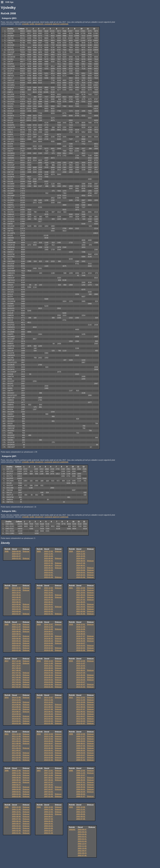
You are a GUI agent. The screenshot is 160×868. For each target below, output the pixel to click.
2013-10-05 (49, 702)
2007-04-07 (49, 789)
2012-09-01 (81, 705)
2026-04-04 (17, 551)
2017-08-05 (17, 670)
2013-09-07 (49, 705)
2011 (7, 734)
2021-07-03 (81, 600)
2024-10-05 (81, 556)
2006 (71, 771)
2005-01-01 (17, 833)
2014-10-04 (17, 702)
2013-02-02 (49, 721)
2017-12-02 (17, 661)
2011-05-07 (17, 751)
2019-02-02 (49, 648)
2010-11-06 (49, 736)
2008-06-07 (17, 785)
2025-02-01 (49, 575)
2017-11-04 (17, 663)
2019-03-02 (49, 646)
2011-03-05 (17, 755)
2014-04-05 (17, 716)
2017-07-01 (17, 673)
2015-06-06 (81, 675)
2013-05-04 (49, 714)
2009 (71, 734)
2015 (71, 661)
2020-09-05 (17, 632)
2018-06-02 (81, 639)
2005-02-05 (17, 831)
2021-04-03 (81, 607)
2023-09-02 (17, 595)
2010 (39, 734)
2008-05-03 (17, 787)
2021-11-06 (81, 590)
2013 (39, 698)
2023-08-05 (17, 597)
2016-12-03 (49, 661)
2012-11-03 (81, 700)
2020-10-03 (17, 629)
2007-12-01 (49, 771)
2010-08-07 (49, 743)
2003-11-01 (81, 810)
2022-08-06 (49, 597)
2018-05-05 (81, 641)
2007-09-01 (49, 778)
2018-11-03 (81, 627)
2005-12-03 (17, 807)
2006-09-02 (81, 778)
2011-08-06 (17, 743)
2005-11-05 (17, 810)
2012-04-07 (81, 716)
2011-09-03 (17, 741)
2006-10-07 (81, 775)
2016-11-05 (49, 663)
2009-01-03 (81, 760)
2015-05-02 (81, 677)
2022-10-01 (49, 593)
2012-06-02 (81, 712)
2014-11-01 (17, 700)
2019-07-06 (49, 636)
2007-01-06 (49, 796)
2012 (71, 698)
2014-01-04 (17, 723)
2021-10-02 (81, 593)
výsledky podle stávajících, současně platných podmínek (45, 24)
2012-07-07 (81, 709)
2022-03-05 (49, 609)
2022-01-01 (49, 614)
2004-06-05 (49, 821)
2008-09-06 (17, 778)
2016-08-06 (49, 670)
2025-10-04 (49, 556)
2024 (71, 551)
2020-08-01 (17, 634)
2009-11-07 (81, 736)
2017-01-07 (17, 687)
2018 (71, 624)
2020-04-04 (17, 643)
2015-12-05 (81, 661)
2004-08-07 (49, 817)
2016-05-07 (49, 677)
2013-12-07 (49, 698)
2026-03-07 (17, 554)
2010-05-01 (49, 751)
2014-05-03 (17, 714)
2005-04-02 (17, 826)
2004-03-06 (49, 828)
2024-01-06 (81, 577)
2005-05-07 (17, 824)
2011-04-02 (17, 753)
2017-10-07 (17, 666)
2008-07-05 (17, 782)
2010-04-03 (49, 753)
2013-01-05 (49, 723)
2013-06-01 (49, 712)
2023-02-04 (17, 611)
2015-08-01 (81, 670)
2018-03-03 (81, 646)
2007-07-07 (49, 782)
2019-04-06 (49, 643)
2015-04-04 (81, 680)
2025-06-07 (49, 566)
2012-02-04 (81, 721)
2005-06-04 (17, 821)
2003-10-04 (81, 812)
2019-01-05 (49, 650)
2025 (39, 551)
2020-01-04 (17, 650)
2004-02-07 (49, 831)
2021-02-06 (81, 611)
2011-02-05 (17, 758)
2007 (39, 771)
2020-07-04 (17, 636)
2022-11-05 (49, 590)
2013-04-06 (49, 716)
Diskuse (26, 551)
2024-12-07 (81, 551)
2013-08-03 (49, 707)
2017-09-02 (17, 668)
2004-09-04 (49, 814)
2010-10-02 (49, 739)
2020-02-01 (17, 648)
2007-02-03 (49, 794)
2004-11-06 (49, 810)
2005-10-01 (17, 812)
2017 (7, 661)
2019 (39, 624)
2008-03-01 (17, 792)
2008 (7, 771)
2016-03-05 (49, 682)
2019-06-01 (49, 639)
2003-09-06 (81, 814)
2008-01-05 (17, 796)
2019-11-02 (49, 627)
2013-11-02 (49, 700)
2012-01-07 (81, 723)
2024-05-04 (81, 568)
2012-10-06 (81, 702)
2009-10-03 (81, 739)
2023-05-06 (17, 604)
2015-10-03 (81, 666)
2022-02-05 (49, 611)
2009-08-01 (81, 743)
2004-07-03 (49, 819)
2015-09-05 (81, 668)
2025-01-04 (49, 577)
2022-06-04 (49, 602)
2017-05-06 (17, 677)
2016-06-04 (49, 675)
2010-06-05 (49, 748)
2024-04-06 (81, 570)
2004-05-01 (49, 824)
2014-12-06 (17, 698)
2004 (39, 807)
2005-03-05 (17, 828)
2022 (39, 588)
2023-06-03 (17, 602)
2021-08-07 (81, 597)
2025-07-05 (49, 563)
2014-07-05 (17, 709)
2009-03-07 (81, 755)
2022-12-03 (49, 588)
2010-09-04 (49, 741)
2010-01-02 (49, 760)
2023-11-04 (17, 590)
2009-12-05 (81, 734)
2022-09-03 (49, 595)
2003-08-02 (81, 817)
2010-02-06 (49, 758)
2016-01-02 (49, 687)
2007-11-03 (49, 773)
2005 (7, 807)
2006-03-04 (81, 792)
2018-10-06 (81, 629)
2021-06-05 (81, 602)
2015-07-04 (81, 673)
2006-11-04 (81, 773)
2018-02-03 (81, 648)
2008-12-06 (17, 771)
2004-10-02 (49, 812)
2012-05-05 (81, 714)
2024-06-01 (81, 566)
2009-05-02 (81, 751)
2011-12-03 (17, 734)
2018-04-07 (81, 643)
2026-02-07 (17, 556)
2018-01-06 (81, 650)
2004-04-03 (49, 826)
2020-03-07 (17, 646)
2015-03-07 (81, 682)
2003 (71, 807)
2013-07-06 (49, 709)
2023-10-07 (17, 593)
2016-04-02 (49, 680)
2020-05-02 (17, 641)
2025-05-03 (49, 568)
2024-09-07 (81, 558)
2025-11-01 (49, 554)
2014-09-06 (17, 705)
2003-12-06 (81, 807)
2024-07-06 (81, 563)
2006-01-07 (81, 796)
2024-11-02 (81, 554)
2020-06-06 (17, 639)
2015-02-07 (81, 685)
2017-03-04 (17, 682)
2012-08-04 (81, 707)
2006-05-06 (81, 787)
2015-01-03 (81, 687)
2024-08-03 (81, 561)
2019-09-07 (49, 632)
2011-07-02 (17, 746)
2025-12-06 (49, 551)
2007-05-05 (49, 787)
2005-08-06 (17, 817)
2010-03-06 (49, 755)
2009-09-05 (81, 741)
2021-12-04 (81, 588)
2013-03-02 (49, 719)
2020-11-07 (17, 627)
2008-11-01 (17, 773)
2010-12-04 (49, 734)
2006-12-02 (81, 771)
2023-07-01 (17, 600)
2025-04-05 (49, 570)
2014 (7, 698)
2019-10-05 (49, 629)
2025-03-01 (49, 573)
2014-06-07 (17, 712)
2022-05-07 (49, 604)
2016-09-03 (49, 668)
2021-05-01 (81, 604)
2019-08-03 (49, 634)
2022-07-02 (49, 600)
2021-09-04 (81, 595)
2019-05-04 (49, 641)
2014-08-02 (17, 707)
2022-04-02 (49, 607)
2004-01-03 (49, 833)
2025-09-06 (49, 558)
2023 (7, 588)
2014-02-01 (17, 721)
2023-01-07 (17, 614)
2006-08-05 (81, 780)
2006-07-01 (81, 782)
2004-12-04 (49, 807)
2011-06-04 (17, 748)
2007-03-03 (49, 792)
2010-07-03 (49, 746)
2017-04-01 (17, 680)
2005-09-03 (17, 814)
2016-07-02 (49, 673)
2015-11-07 (81, 663)
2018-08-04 (81, 634)
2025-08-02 (49, 561)
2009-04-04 (81, 753)
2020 (7, 624)
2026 (7, 551)
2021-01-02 (81, 614)
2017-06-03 (17, 675)
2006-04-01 (81, 789)
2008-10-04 (17, 775)
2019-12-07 (49, 624)
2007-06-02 (49, 785)
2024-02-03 (81, 575)
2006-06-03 (81, 785)
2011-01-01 (17, 760)
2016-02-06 (49, 685)
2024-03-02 (81, 573)
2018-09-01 (81, 632)
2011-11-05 (17, 736)
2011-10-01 (17, 739)
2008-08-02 (17, 780)
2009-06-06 (81, 748)
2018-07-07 (81, 636)
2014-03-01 (17, 719)
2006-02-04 (81, 794)
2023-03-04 (17, 609)
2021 (71, 588)
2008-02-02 (17, 794)
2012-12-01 (81, 698)
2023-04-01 (17, 607)
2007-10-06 (49, 775)
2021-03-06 (81, 609)
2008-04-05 (17, 789)
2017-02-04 (17, 685)
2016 (39, 661)
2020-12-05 (17, 624)
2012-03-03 (81, 719)
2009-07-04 (81, 746)
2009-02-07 (81, 758)
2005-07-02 (17, 819)
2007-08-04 (49, 780)
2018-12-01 (81, 624)
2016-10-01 (49, 666)
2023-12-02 (17, 588)
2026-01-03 (17, 558)
